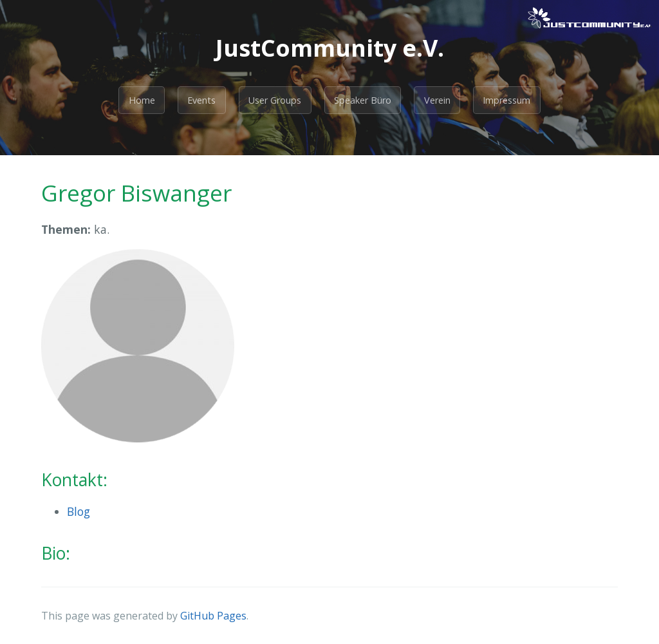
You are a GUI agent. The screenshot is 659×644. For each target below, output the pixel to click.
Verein (437, 100)
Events (201, 100)
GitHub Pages (213, 616)
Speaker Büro (363, 100)
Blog (79, 511)
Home (142, 100)
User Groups (275, 100)
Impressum (506, 100)
